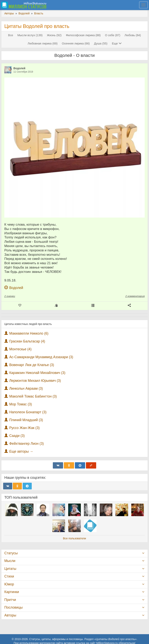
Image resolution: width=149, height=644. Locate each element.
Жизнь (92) (54, 35)
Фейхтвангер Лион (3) (27, 444)
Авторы (10, 615)
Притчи (10, 600)
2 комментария (135, 296)
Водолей (19, 68)
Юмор (9, 584)
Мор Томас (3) (21, 404)
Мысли (10, 561)
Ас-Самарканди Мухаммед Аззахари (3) (41, 357)
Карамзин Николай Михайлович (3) (37, 373)
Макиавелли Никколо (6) (29, 333)
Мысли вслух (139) (30, 35)
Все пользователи (75, 538)
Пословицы (14, 607)
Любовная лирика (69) (43, 43)
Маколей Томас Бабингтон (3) (33, 396)
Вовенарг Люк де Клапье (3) (32, 365)
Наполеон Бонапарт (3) (28, 412)
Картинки (12, 592)
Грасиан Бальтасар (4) (27, 341)
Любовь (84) (133, 35)
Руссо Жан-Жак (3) (24, 428)
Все (11, 35)
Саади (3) (17, 436)
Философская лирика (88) (83, 35)
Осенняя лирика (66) (76, 43)
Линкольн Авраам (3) (26, 388)
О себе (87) (113, 35)
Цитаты (10, 569)
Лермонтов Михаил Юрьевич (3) (35, 381)
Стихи (9, 576)
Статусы (11, 553)
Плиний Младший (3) (26, 420)
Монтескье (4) (20, 349)
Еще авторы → (21, 451)
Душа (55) (101, 43)
